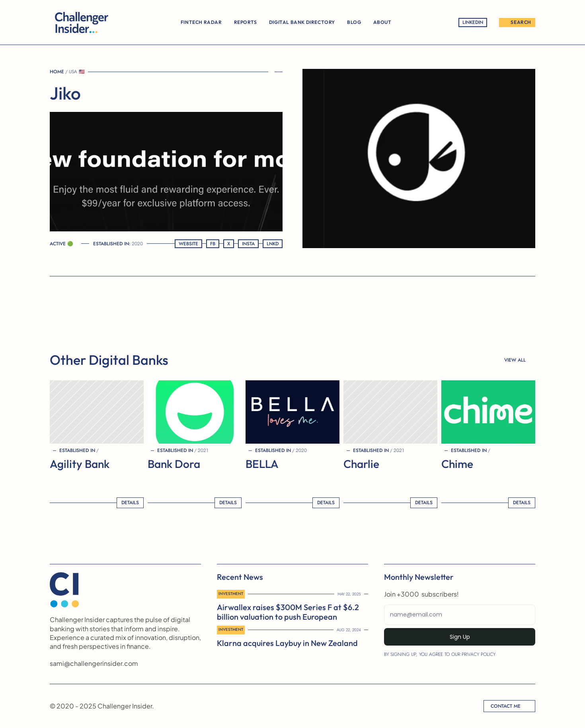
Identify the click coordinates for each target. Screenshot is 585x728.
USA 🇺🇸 (77, 72)
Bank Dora (174, 464)
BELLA (262, 464)
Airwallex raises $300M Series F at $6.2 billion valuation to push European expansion (289, 617)
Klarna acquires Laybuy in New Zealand (287, 643)
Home (57, 72)
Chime (457, 464)
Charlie (361, 464)
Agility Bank (80, 464)
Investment (231, 594)
